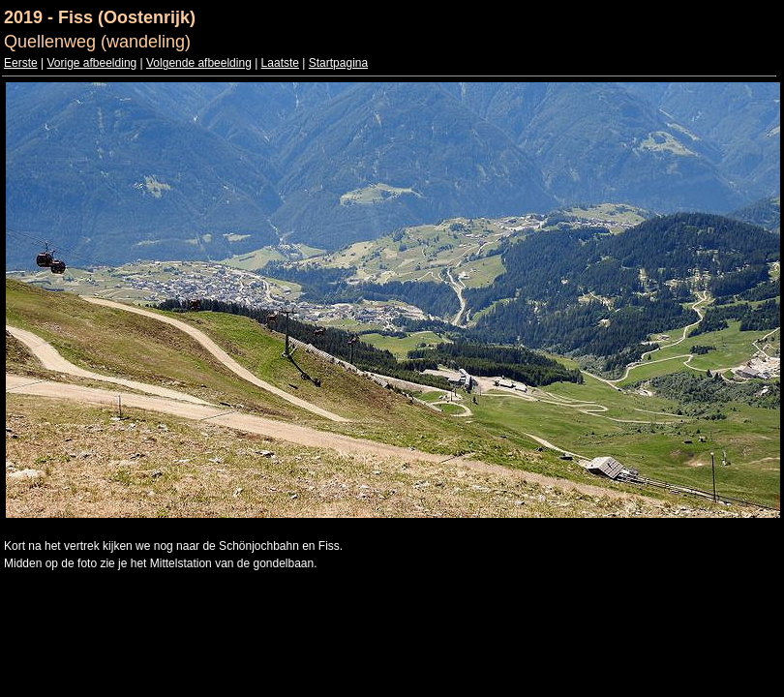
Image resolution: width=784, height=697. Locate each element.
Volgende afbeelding (199, 63)
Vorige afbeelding (91, 63)
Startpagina (338, 63)
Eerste (21, 63)
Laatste (280, 63)
